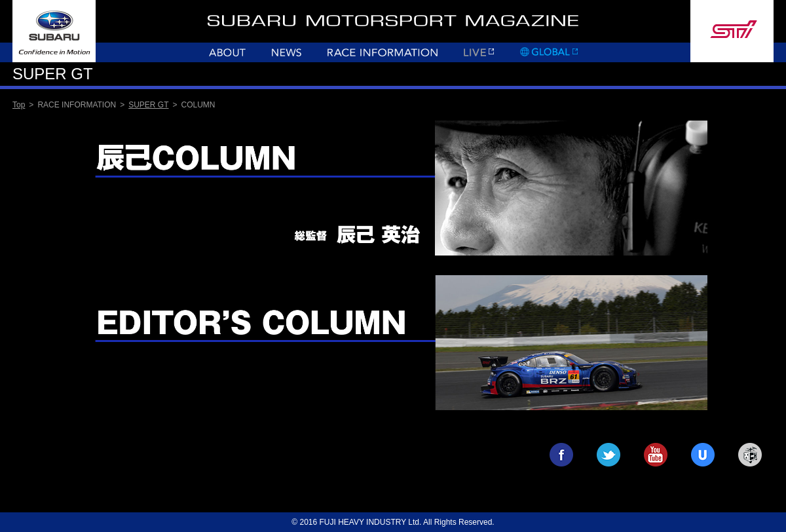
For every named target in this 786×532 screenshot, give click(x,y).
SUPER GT (148, 105)
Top (19, 105)
